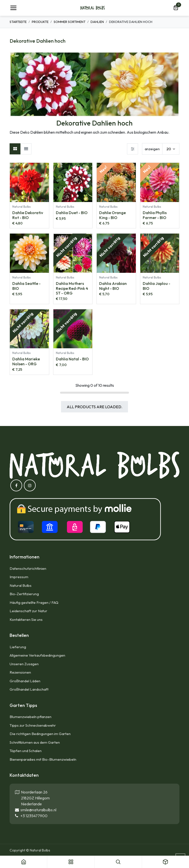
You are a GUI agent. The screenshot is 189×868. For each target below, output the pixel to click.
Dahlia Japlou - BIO (157, 286)
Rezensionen (20, 672)
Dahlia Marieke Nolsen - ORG (26, 361)
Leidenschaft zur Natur (28, 611)
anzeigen (152, 149)
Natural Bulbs (21, 585)
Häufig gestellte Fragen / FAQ (34, 602)
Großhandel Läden (25, 681)
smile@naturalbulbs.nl (38, 810)
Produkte (40, 22)
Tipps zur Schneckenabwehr (33, 725)
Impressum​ (19, 577)
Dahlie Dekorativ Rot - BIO (28, 215)
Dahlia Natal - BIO (72, 359)
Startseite (18, 22)
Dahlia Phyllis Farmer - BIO (155, 215)
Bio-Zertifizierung (24, 594)
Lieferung (18, 647)
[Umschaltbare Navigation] (13, 8)
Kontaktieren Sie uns (26, 619)
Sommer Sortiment (70, 22)
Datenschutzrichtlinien (28, 568)
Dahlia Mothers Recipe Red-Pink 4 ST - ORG (72, 288)
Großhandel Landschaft (29, 689)
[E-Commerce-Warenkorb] (176, 8)
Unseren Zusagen (24, 664)
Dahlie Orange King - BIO (112, 215)
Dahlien (97, 22)
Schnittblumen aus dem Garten (35, 742)
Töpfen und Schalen (26, 751)
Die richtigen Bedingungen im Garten (40, 734)
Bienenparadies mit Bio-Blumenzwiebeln (43, 759)
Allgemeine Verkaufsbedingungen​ (37, 655)
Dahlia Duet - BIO (72, 213)
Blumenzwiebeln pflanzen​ (31, 717)
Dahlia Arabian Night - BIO (113, 286)
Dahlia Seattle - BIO (26, 286)
